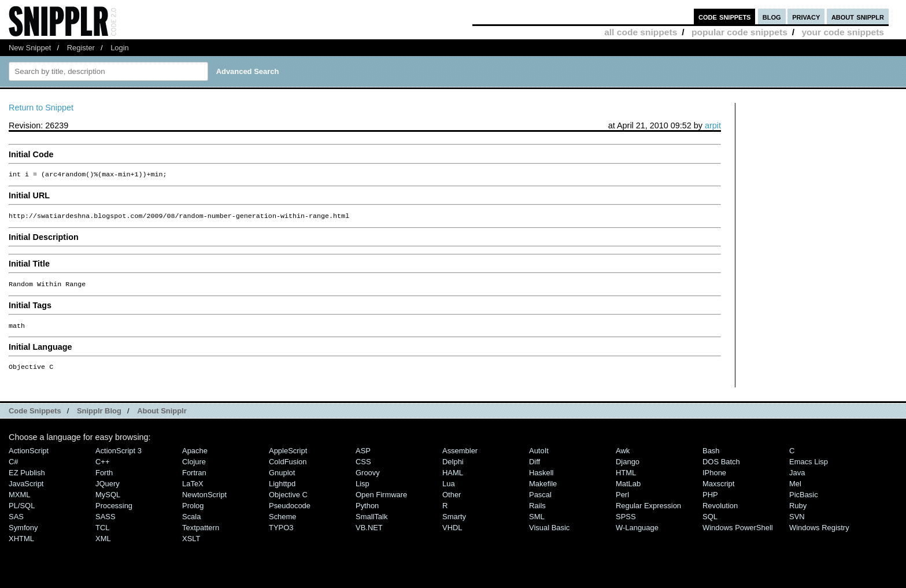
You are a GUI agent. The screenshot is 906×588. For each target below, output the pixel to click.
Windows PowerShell (738, 533)
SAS (16, 522)
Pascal (540, 500)
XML (103, 544)
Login (120, 48)
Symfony (23, 533)
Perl (622, 500)
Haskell (541, 478)
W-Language (637, 533)
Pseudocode (290, 511)
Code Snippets (35, 417)
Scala (191, 522)
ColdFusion (288, 467)
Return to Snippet (41, 108)
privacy (806, 16)
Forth (104, 478)
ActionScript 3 (119, 456)
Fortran (194, 478)
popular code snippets (739, 32)
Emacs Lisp (809, 467)
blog (772, 16)
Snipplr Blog (99, 417)
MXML (19, 500)
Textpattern (201, 533)
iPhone (714, 478)
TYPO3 (281, 533)
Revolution (720, 511)
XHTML (21, 544)
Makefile (543, 489)
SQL (710, 522)
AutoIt (539, 456)
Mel (795, 489)
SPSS (626, 522)
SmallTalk (371, 522)
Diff (535, 467)
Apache (195, 456)
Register (81, 48)
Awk (623, 456)
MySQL (108, 500)
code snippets (725, 16)
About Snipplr (162, 417)
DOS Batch (721, 467)
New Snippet (30, 48)
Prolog (193, 511)
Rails (537, 511)
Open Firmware (381, 500)
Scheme (283, 522)
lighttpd (282, 489)
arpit (713, 125)
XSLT (191, 544)
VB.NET (369, 533)
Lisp (363, 489)
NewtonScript (204, 500)
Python (367, 511)
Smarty (454, 522)
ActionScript (29, 456)
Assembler (460, 456)
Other (452, 500)
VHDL (452, 533)
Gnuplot (282, 478)
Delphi (453, 467)
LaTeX (193, 489)
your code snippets (843, 32)
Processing (114, 511)
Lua (449, 489)
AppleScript (288, 456)
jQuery (108, 489)
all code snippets (641, 32)
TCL (102, 533)
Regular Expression (648, 511)
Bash (711, 456)
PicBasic (804, 500)
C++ (102, 467)
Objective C (288, 500)
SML (537, 522)
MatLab (628, 489)
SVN (797, 522)
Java (797, 478)
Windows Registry (819, 533)
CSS (363, 467)
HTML (626, 478)
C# (14, 467)
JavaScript (26, 489)
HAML (453, 478)
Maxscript (718, 489)
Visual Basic (549, 533)
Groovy (368, 478)
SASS (106, 522)
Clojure (194, 467)
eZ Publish (27, 478)
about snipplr (858, 16)
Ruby (798, 511)
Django (628, 467)
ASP (363, 456)
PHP (710, 500)
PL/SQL (22, 511)
